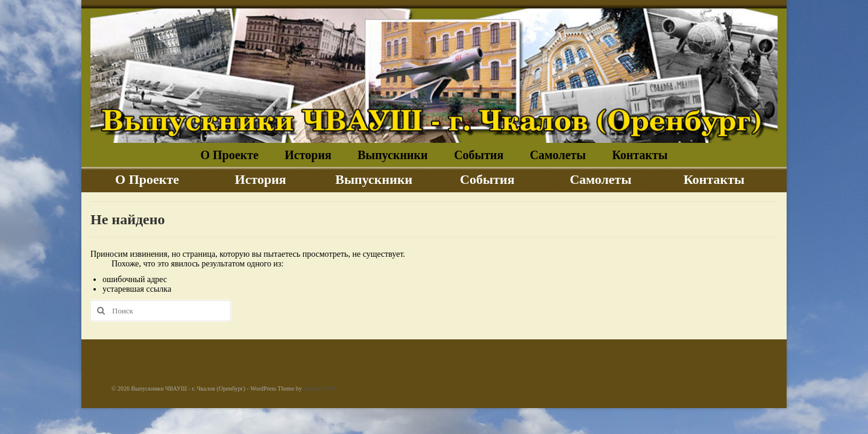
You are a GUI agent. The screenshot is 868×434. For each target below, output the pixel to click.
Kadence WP (319, 388)
